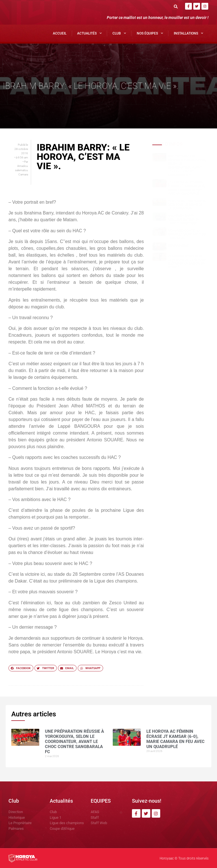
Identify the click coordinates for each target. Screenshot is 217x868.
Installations (188, 33)
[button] (176, 6)
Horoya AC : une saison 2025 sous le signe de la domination (187, 205)
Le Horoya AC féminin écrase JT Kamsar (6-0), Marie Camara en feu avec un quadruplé (186, 188)
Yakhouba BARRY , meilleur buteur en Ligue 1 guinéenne (184, 219)
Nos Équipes (150, 33)
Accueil (60, 33)
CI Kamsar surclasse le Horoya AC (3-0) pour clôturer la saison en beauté (187, 262)
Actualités (89, 33)
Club (119, 33)
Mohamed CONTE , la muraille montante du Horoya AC (187, 234)
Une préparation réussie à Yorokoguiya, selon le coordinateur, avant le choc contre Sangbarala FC (187, 166)
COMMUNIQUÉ (178, 246)
